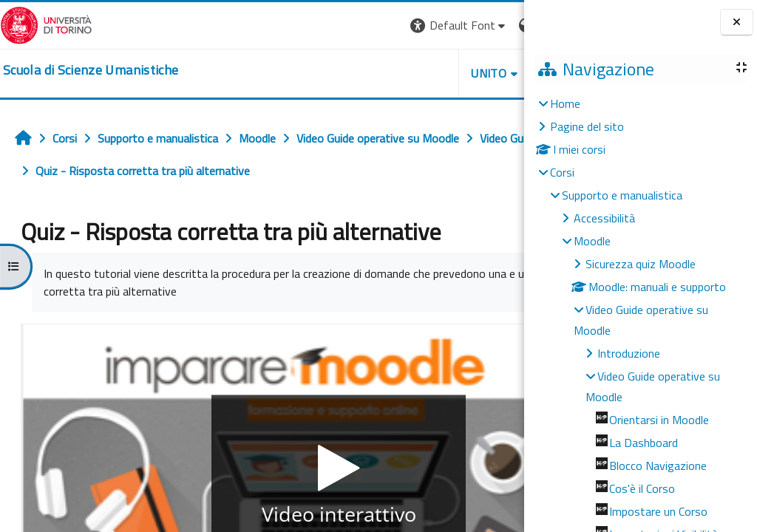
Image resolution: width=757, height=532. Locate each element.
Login (499, 25)
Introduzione (629, 353)
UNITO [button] (351, 73)
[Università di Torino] (46, 24)
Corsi (562, 172)
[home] (91, 70)
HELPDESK (435, 73)
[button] (321, 25)
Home (565, 103)
